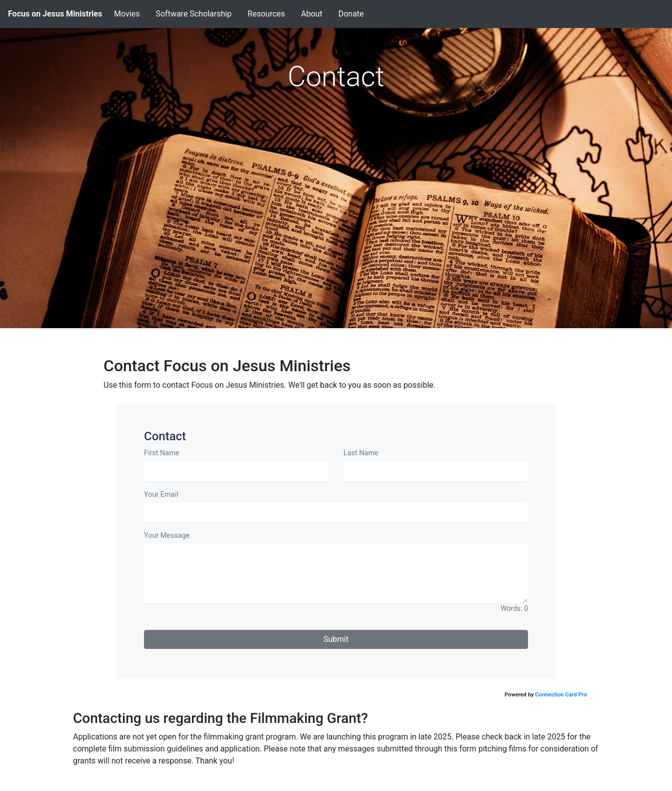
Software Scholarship (193, 14)
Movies (127, 14)
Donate (351, 14)
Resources (266, 14)
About (312, 14)
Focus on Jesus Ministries (55, 14)
